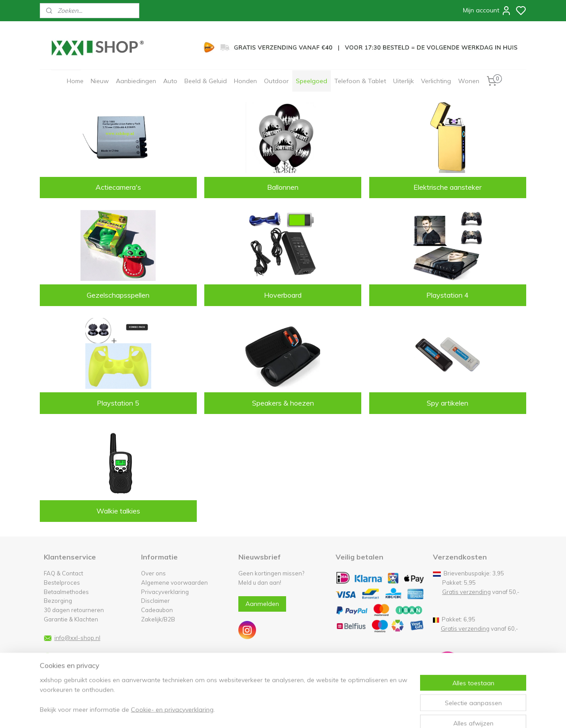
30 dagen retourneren (74, 610)
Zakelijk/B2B (158, 619)
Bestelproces (62, 582)
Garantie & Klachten (71, 619)
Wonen (469, 81)
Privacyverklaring (165, 592)
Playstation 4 (448, 295)
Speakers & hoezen (283, 403)
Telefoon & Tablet (360, 81)
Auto (170, 81)
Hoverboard (283, 295)
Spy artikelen (448, 403)
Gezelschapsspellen (118, 295)
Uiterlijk (403, 81)
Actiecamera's (118, 187)
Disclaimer (155, 601)
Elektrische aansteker (448, 187)
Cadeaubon (157, 610)
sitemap (309, 712)
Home (75, 81)
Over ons (153, 573)
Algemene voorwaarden (174, 582)
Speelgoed (312, 81)
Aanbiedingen (136, 81)
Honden (245, 81)
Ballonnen (283, 187)
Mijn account (487, 11)
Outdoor (276, 81)
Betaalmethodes (66, 592)
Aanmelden (262, 604)
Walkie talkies (118, 511)
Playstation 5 (118, 403)
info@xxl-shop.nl (77, 638)
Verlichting (436, 81)
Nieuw (100, 81)
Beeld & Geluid (206, 81)
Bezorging (58, 601)
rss (326, 712)
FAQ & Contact (63, 573)
